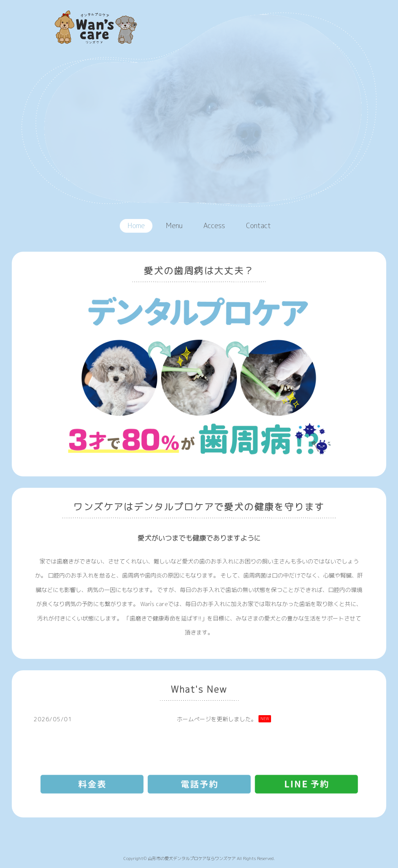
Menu (174, 226)
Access (214, 226)
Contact (258, 226)
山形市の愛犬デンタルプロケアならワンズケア (192, 858)
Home (136, 226)
